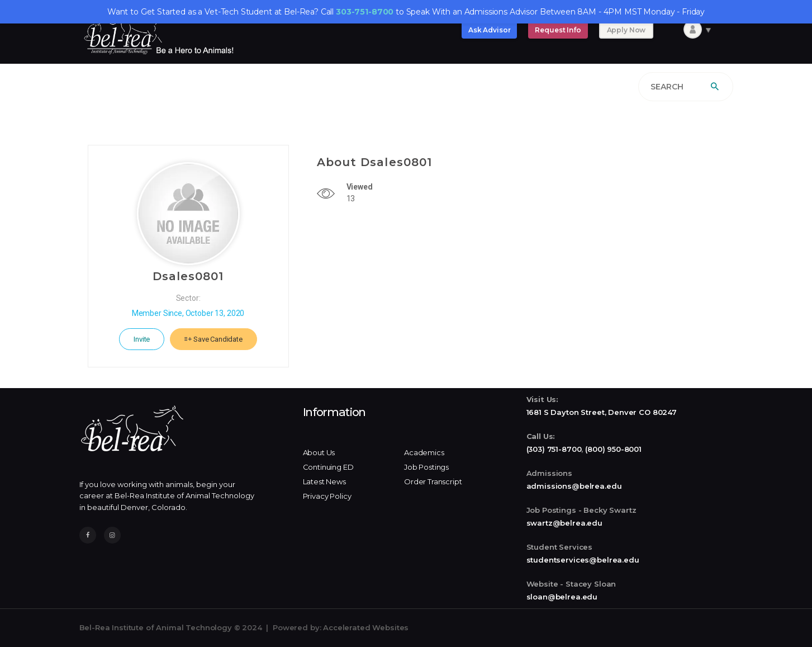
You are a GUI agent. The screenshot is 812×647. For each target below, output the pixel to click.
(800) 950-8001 (613, 449)
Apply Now (626, 30)
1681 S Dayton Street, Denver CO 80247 (602, 412)
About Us (319, 452)
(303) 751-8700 (554, 449)
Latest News (324, 481)
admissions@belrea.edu (574, 486)
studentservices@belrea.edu (583, 560)
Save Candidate (213, 339)
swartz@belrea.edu (564, 523)
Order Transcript (433, 481)
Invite (142, 339)
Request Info (558, 30)
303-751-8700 (365, 12)
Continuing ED (328, 467)
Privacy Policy (327, 496)
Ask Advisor (489, 30)
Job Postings (426, 467)
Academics (424, 452)
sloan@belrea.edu (562, 597)
